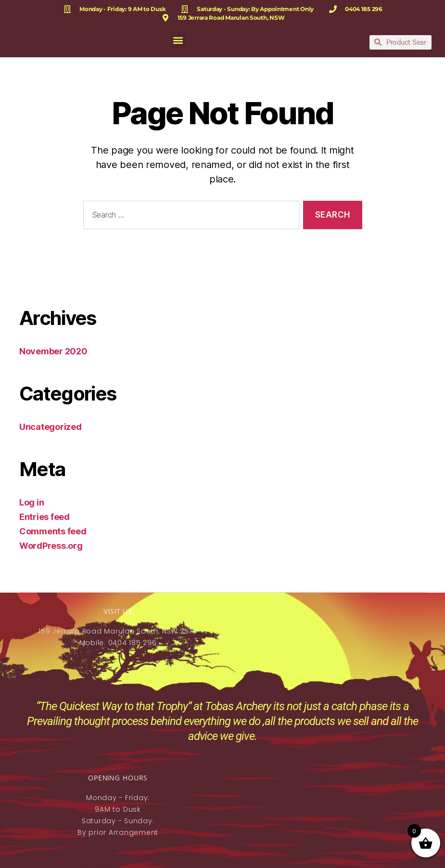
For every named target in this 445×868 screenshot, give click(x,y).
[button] (178, 40)
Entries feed (44, 517)
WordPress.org (51, 546)
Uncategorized (51, 427)
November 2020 (53, 351)
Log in (32, 502)
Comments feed (53, 531)
